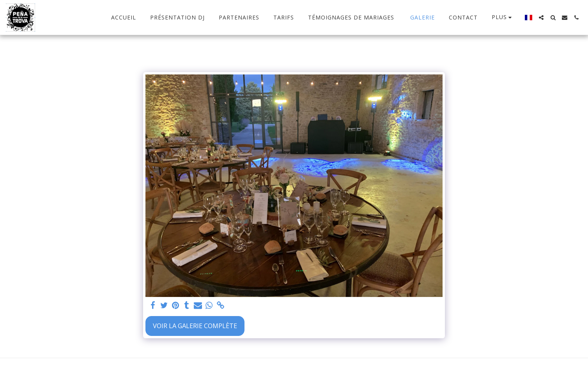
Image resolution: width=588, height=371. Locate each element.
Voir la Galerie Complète (195, 326)
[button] (541, 18)
